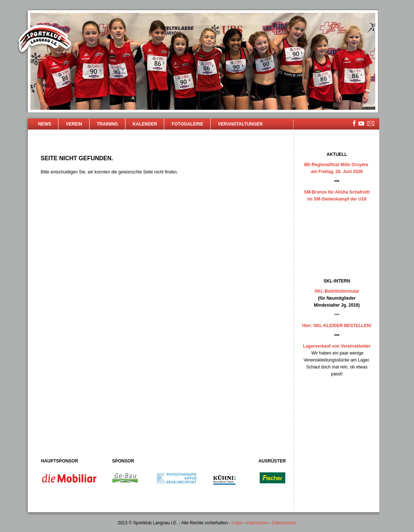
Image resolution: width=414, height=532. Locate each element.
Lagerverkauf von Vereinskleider (337, 346)
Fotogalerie (187, 124)
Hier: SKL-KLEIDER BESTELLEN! (337, 326)
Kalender (145, 124)
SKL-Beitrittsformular (337, 291)
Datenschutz (284, 523)
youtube (361, 123)
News (45, 124)
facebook (354, 123)
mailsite (371, 124)
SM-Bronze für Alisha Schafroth (337, 192)
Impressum (257, 523)
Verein (74, 124)
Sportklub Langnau (45, 40)
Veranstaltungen (240, 124)
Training (108, 124)
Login (237, 523)
